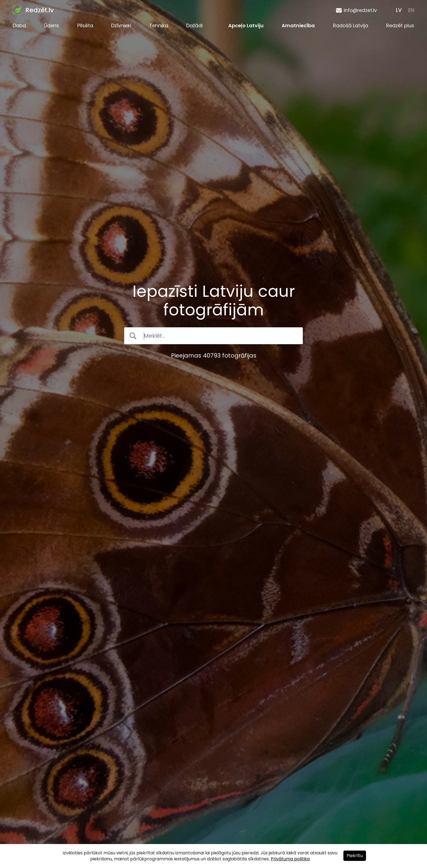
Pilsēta (85, 25)
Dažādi (194, 25)
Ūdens (51, 25)
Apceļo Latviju (246, 25)
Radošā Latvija (351, 25)
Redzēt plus (400, 25)
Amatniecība (298, 25)
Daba (19, 25)
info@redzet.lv (360, 10)
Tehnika (159, 25)
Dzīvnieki (121, 25)
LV (399, 10)
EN (411, 10)
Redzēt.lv (39, 10)
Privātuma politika (290, 859)
